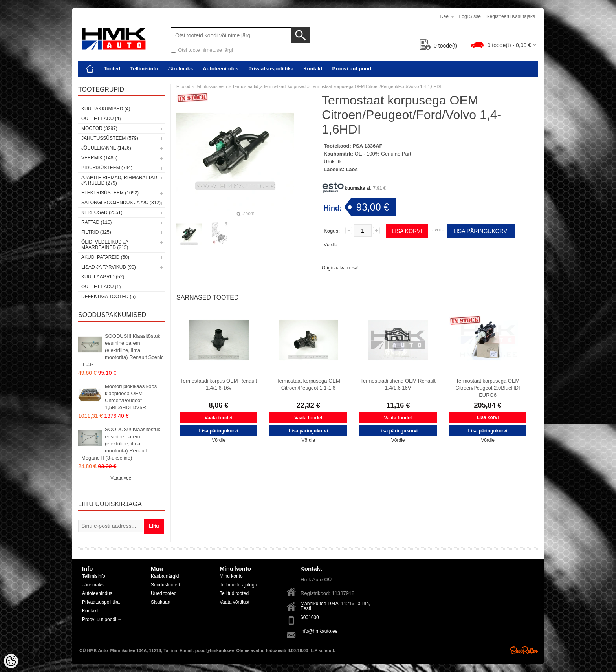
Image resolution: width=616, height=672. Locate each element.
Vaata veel (121, 478)
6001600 (310, 617)
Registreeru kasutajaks (511, 16)
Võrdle (331, 245)
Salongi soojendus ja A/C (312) (121, 203)
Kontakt (313, 69)
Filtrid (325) (96, 232)
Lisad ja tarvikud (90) (109, 267)
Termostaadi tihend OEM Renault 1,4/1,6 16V (398, 384)
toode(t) (438, 46)
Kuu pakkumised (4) (106, 109)
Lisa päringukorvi (481, 231)
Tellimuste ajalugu (238, 585)
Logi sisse (470, 16)
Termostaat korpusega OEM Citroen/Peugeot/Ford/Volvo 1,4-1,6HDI (376, 86)
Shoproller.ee (524, 650)
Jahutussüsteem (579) (110, 138)
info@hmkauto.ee (319, 631)
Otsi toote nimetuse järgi (205, 50)
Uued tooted (164, 593)
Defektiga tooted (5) (108, 297)
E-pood (183, 86)
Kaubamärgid (165, 576)
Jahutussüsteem (211, 86)
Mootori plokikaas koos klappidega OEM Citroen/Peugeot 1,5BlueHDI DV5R (131, 397)
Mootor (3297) (99, 128)
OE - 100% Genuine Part (383, 154)
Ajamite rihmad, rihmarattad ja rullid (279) (119, 180)
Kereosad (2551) (102, 212)
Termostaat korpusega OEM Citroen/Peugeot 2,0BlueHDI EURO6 (488, 388)
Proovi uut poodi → (356, 69)
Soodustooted (165, 585)
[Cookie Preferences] (11, 661)
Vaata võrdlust (235, 602)
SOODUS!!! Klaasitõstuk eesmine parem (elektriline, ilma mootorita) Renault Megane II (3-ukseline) (121, 444)
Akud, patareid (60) (105, 257)
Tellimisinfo (144, 69)
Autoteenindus (221, 69)
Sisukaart (161, 602)
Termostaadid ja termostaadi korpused (269, 86)
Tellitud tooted (234, 593)
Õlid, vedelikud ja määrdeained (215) (105, 245)
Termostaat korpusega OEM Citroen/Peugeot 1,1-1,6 (308, 384)
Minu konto (231, 576)
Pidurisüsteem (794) (107, 168)
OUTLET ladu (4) (101, 119)
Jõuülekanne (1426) (106, 148)
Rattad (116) (97, 222)
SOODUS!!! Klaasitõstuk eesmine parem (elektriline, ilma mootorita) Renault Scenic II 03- (123, 350)
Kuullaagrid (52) (103, 277)
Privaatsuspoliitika (271, 69)
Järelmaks (181, 69)
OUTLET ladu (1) (101, 287)
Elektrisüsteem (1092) (110, 193)
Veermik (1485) (99, 158)
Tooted (112, 69)
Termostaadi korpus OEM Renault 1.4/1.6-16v (219, 384)
